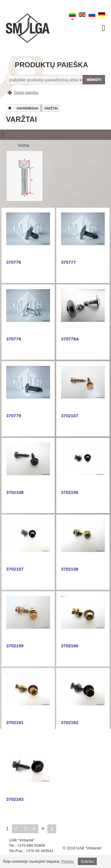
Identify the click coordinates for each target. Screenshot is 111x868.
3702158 (70, 569)
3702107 (70, 416)
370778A (70, 339)
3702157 (15, 569)
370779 (14, 416)
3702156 (70, 492)
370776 (14, 262)
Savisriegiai (27, 108)
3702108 (15, 492)
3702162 (70, 722)
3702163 (15, 799)
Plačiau (68, 861)
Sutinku (87, 861)
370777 (68, 262)
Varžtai (51, 108)
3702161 (15, 722)
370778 (14, 339)
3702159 (15, 646)
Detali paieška (26, 92)
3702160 (70, 646)
